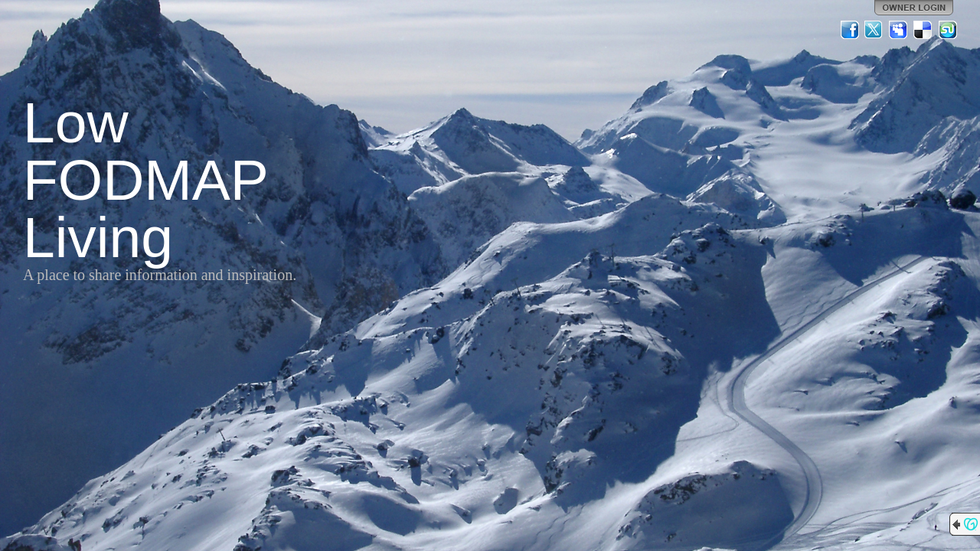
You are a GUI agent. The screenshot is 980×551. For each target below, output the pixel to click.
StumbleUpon (948, 30)
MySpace (899, 30)
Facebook (850, 30)
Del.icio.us (923, 30)
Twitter (874, 30)
